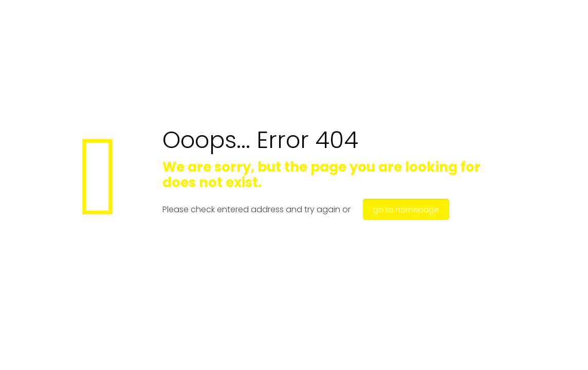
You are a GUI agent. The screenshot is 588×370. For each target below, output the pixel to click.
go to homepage (406, 209)
